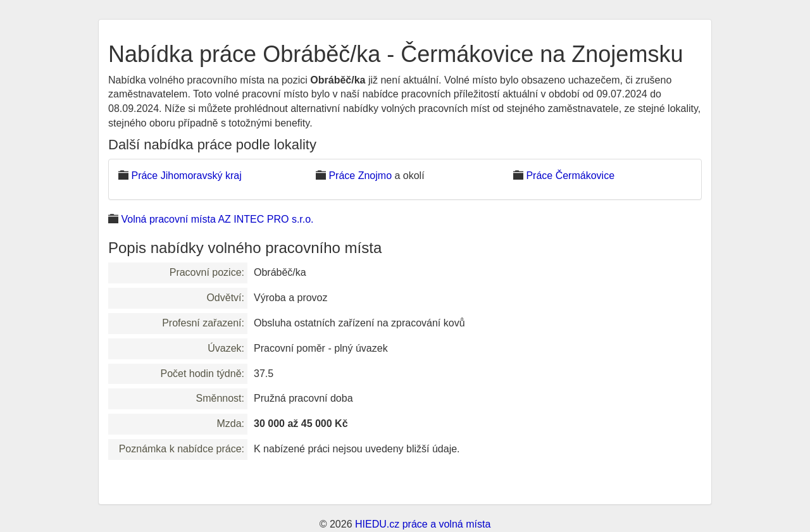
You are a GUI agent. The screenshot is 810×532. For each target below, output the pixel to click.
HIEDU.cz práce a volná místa (423, 524)
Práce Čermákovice (570, 176)
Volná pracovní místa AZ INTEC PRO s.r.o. (217, 219)
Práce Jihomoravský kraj (186, 176)
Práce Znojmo (360, 176)
